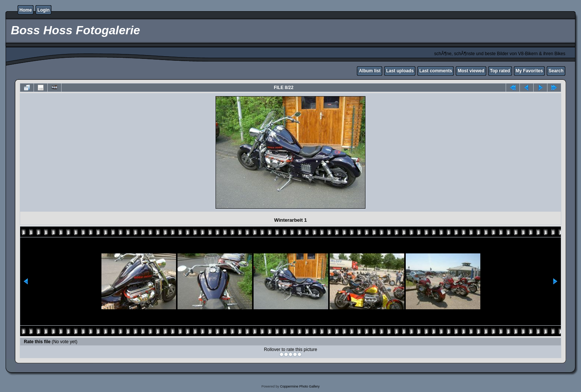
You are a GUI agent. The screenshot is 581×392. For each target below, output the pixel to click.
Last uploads (400, 71)
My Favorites (529, 71)
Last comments (436, 71)
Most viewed (471, 71)
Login (43, 10)
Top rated (500, 71)
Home (26, 10)
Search (556, 71)
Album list (370, 71)
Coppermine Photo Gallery (300, 386)
